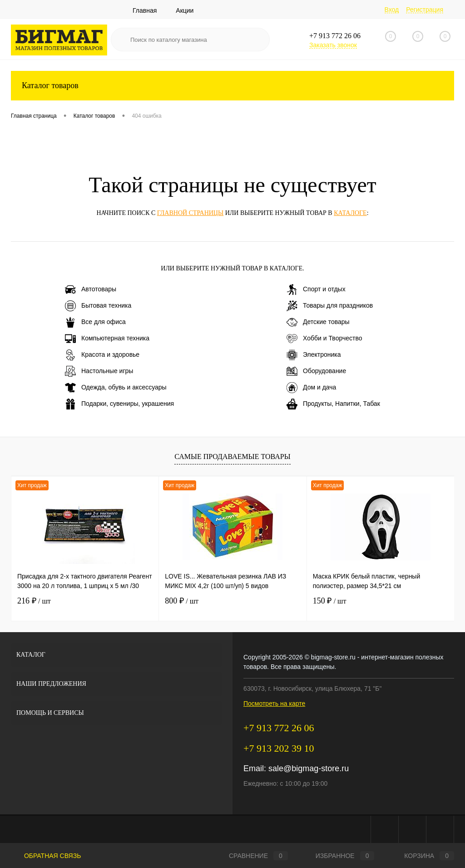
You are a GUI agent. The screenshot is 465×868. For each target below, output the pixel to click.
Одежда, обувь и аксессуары (116, 388)
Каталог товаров (232, 86)
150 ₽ (330, 601)
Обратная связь (46, 856)
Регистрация (425, 10)
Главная (145, 10)
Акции (185, 10)
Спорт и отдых (316, 289)
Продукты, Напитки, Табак (333, 404)
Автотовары (91, 289)
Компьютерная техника (107, 339)
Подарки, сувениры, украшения (119, 404)
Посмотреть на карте (274, 703)
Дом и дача (311, 388)
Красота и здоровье (102, 355)
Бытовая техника (98, 306)
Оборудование (316, 371)
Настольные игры (99, 371)
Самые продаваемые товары (232, 456)
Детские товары (318, 322)
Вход (392, 10)
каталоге (350, 213)
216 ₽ (34, 601)
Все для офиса (95, 322)
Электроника (314, 355)
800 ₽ (182, 601)
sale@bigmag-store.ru (309, 768)
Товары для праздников (330, 306)
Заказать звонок (333, 45)
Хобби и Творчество (324, 339)
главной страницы (190, 213)
